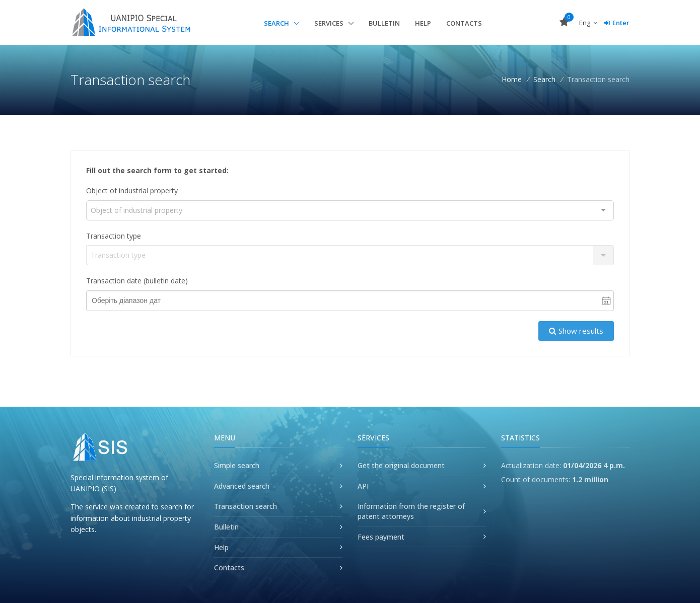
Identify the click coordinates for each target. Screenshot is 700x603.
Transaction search (246, 506)
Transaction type (114, 236)
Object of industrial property (132, 191)
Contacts (464, 23)
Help (423, 23)
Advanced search (242, 486)
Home (512, 79)
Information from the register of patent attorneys (411, 511)
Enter (617, 23)
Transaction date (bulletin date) (137, 281)
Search (277, 23)
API (363, 486)
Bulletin (384, 23)
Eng (588, 23)
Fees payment (381, 537)
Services (330, 23)
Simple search (237, 465)
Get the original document (401, 465)
